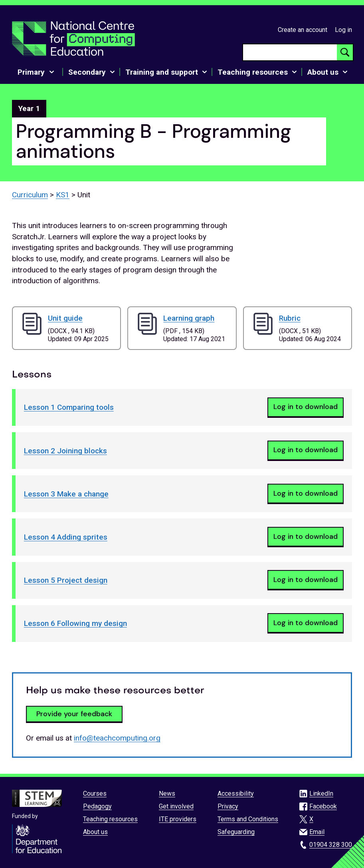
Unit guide (65, 318)
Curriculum (30, 195)
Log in (343, 30)
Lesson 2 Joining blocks (65, 451)
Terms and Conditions (248, 819)
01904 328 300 (331, 845)
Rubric (290, 318)
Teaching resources (110, 819)
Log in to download (306, 407)
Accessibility (236, 794)
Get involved (176, 806)
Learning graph (189, 318)
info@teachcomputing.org (117, 738)
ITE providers (178, 819)
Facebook (323, 806)
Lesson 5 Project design (66, 580)
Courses (95, 794)
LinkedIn (321, 794)
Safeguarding (236, 832)
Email (317, 832)
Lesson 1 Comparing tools (69, 407)
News (167, 794)
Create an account (303, 30)
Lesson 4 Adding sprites (66, 537)
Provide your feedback (74, 714)
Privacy (228, 806)
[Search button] (345, 52)
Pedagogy (97, 806)
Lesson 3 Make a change (66, 494)
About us (95, 832)
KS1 (63, 195)
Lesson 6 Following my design (75, 623)
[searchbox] (290, 52)
